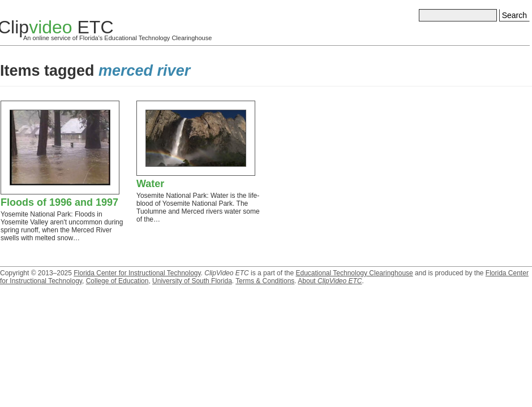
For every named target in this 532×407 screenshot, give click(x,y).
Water (150, 184)
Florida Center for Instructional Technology (137, 273)
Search (514, 15)
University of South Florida (192, 281)
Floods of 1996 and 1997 (59, 202)
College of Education (117, 281)
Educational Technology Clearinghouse (354, 273)
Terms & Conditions (265, 281)
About (330, 281)
